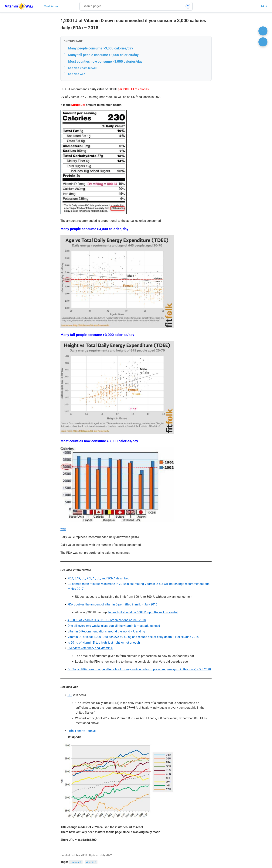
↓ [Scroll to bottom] (263, 42)
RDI (70, 695)
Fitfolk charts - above (82, 731)
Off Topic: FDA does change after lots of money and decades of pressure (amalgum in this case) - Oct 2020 (139, 669)
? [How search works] (188, 6)
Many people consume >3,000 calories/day (101, 48)
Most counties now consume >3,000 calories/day (105, 61)
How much (76, 862)
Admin (264, 6)
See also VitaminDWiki (83, 68)
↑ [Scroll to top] (263, 31)
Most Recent (51, 6)
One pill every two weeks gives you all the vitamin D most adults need (114, 626)
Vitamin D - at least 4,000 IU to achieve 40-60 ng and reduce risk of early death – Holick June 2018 (133, 637)
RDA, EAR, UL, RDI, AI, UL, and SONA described (98, 578)
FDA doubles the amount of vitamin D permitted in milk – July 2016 (112, 604)
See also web (77, 74)
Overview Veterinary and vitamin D (90, 648)
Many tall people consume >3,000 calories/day (103, 55)
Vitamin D (91, 862)
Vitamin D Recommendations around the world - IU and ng (106, 631)
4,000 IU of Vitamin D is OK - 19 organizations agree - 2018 (107, 620)
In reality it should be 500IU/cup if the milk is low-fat (143, 612)
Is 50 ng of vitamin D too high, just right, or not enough (104, 643)
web (63, 529)
